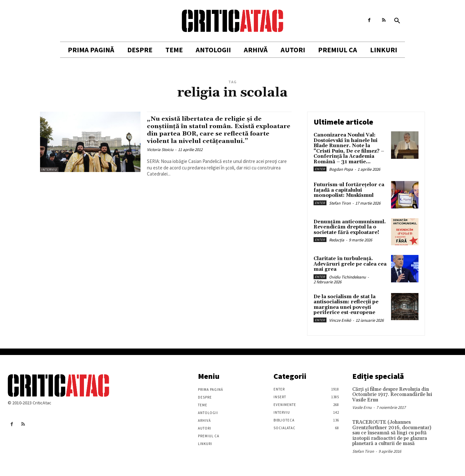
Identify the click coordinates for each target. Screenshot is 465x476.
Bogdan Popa (341, 169)
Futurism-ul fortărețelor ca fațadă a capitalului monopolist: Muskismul (349, 190)
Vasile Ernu (362, 407)
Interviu (49, 170)
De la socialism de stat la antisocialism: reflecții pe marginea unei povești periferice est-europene (346, 305)
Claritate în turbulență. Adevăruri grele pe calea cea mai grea (350, 264)
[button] (397, 21)
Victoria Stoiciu (160, 157)
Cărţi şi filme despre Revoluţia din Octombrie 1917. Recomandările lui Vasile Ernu (392, 395)
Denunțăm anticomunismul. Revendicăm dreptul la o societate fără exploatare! (350, 227)
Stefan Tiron (340, 203)
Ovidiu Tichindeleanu (347, 277)
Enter (320, 169)
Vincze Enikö (340, 320)
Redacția (337, 240)
